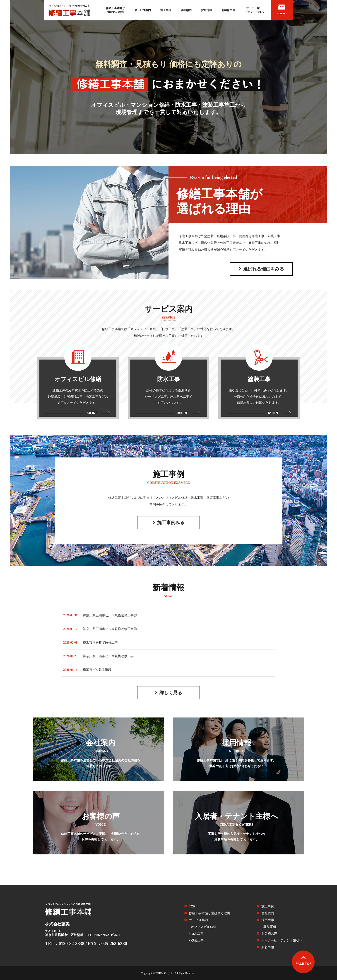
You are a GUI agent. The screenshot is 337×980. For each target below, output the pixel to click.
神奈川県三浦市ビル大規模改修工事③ (110, 615)
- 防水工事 (196, 934)
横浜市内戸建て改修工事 (100, 643)
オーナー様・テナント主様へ (254, 10)
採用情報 (207, 10)
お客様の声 (228, 10)
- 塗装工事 (196, 940)
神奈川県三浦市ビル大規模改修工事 (108, 656)
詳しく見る (171, 693)
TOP (192, 906)
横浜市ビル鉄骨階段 (97, 670)
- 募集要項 (269, 927)
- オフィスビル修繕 (203, 927)
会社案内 (186, 10)
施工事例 (166, 10)
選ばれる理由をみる (264, 269)
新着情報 (268, 947)
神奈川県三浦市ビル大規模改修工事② (110, 629)
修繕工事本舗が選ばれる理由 (116, 10)
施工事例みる (171, 523)
